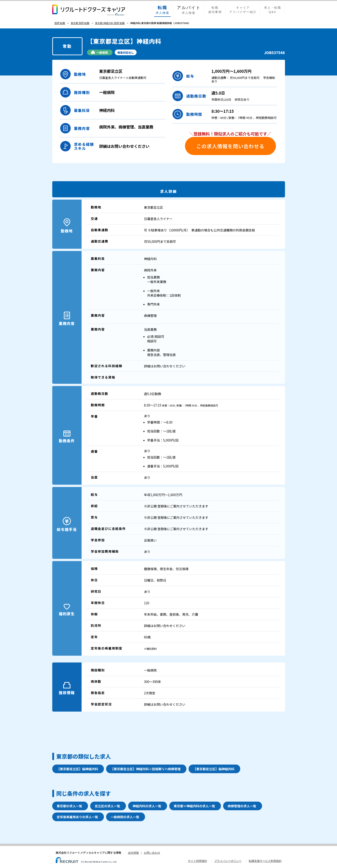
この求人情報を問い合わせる (230, 146)
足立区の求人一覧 (107, 806)
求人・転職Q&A (273, 10)
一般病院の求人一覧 (125, 817)
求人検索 (162, 10)
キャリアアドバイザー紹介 (243, 10)
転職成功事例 (215, 10)
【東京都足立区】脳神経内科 (77, 769)
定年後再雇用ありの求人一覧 (77, 817)
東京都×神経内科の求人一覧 (195, 806)
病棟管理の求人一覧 (242, 806)
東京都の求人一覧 (70, 806)
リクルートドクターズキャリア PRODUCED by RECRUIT (89, 10)
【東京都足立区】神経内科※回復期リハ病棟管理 (146, 769)
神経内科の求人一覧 (147, 806)
